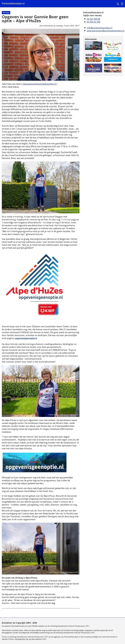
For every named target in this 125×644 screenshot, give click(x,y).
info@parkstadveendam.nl (100, 28)
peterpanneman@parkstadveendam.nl (106, 31)
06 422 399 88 (93, 19)
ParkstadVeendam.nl (13, 3)
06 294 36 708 (93, 22)
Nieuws (6, 13)
